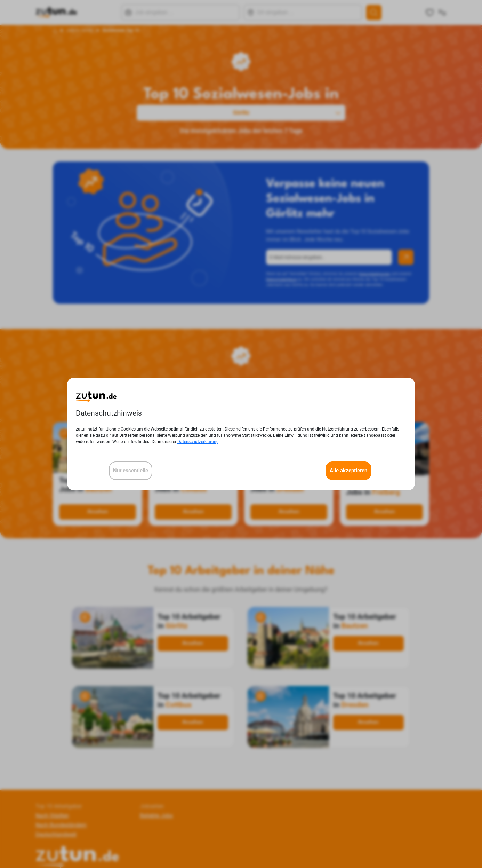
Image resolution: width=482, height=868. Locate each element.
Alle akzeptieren (348, 471)
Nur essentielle (131, 471)
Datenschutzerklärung (198, 442)
